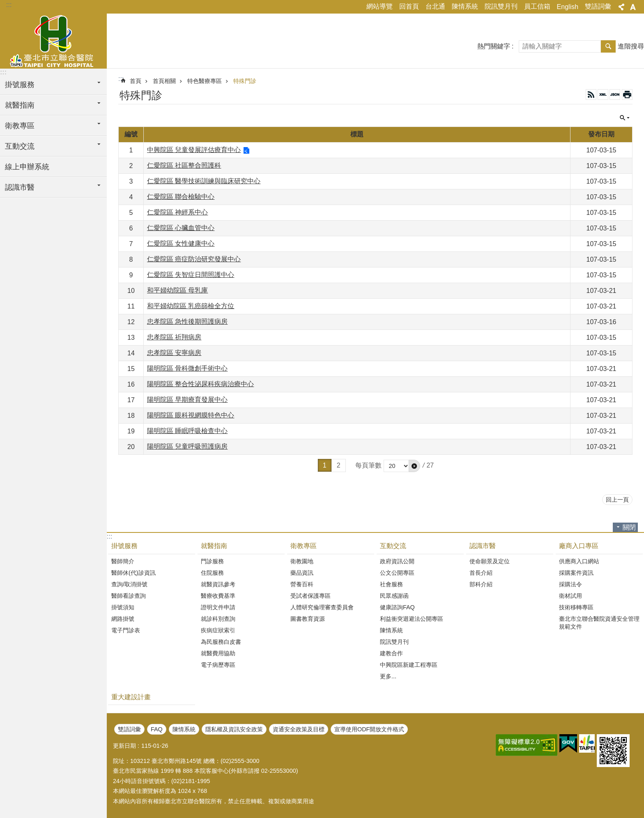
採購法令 (570, 584)
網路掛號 (123, 619)
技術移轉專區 (576, 607)
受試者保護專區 (310, 596)
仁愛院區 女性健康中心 (181, 243)
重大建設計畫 (131, 697)
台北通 (435, 6)
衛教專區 (304, 546)
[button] (414, 466)
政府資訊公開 (397, 561)
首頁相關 (164, 81)
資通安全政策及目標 (299, 729)
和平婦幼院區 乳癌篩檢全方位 (191, 306)
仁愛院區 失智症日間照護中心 (191, 275)
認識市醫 (483, 546)
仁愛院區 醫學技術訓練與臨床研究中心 (204, 181)
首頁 (136, 81)
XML (603, 94)
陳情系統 (465, 6)
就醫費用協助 (218, 653)
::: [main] (121, 79)
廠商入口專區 (579, 546)
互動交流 (393, 546)
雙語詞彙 (598, 6)
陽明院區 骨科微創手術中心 (187, 368)
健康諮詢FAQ (397, 607)
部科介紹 (481, 584)
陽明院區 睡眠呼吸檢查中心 (187, 431)
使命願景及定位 (490, 561)
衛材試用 (570, 596)
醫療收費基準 (218, 596)
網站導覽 (379, 6)
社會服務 (391, 584)
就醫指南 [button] (20, 105)
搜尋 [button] (608, 46)
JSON (615, 94)
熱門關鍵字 (494, 46)
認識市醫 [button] (20, 187)
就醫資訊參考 (218, 584)
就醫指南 (214, 546)
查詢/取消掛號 (129, 584)
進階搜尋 (631, 46)
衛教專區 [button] (20, 126)
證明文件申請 (218, 607)
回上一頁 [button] (617, 500)
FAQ (157, 729)
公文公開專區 (397, 573)
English (568, 7)
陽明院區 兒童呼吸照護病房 (187, 446)
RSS (591, 94)
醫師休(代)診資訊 (133, 573)
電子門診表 (126, 630)
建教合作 (391, 653)
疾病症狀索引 (218, 630)
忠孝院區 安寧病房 (174, 353)
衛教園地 (302, 561)
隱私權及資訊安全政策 (234, 729)
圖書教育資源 (308, 619)
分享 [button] (621, 7)
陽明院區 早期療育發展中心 (187, 400)
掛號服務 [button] (20, 85)
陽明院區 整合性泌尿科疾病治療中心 (200, 384)
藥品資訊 (302, 573)
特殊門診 (245, 81)
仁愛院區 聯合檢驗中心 (181, 197)
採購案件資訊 (576, 573)
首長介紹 (481, 573)
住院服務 (212, 573)
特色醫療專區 (205, 81)
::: (9, 5)
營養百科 (302, 584)
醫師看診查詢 (129, 596)
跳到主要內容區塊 (4, 4)
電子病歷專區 (218, 665)
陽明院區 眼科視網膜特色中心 (191, 415)
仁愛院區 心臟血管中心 (181, 228)
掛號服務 (124, 546)
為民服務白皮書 (221, 642)
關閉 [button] (625, 118)
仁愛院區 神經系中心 (177, 212)
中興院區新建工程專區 (409, 665)
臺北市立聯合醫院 (53, 40)
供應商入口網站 (579, 561)
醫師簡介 (123, 561)
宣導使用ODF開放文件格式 (369, 729)
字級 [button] (633, 7)
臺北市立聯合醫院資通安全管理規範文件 (599, 623)
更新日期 (124, 746)
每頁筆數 (368, 465)
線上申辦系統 (27, 167)
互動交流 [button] (20, 146)
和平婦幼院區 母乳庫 (177, 290)
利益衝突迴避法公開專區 (412, 619)
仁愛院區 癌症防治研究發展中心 (194, 259)
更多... (388, 676)
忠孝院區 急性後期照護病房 (187, 321)
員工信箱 (537, 6)
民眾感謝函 (394, 596)
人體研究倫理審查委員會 (322, 607)
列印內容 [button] (627, 94)
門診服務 (212, 561)
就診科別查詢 (218, 619)
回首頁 (409, 6)
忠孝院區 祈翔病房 (174, 337)
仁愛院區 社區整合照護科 (184, 165)
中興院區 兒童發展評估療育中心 (194, 150)
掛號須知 (123, 607)
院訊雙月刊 (501, 6)
